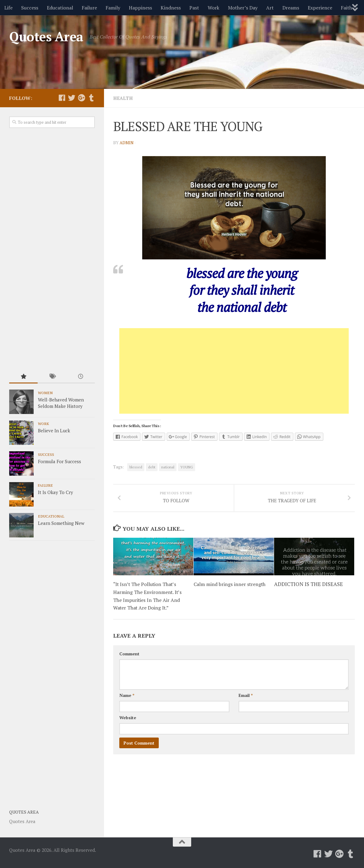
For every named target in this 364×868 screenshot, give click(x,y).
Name (127, 702)
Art (270, 8)
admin (127, 142)
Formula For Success (59, 461)
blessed (136, 467)
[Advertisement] (234, 371)
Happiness (140, 8)
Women (45, 393)
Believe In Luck (54, 430)
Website (128, 725)
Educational (60, 8)
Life (8, 8)
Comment (129, 661)
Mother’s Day (243, 8)
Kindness (171, 8)
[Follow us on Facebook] (62, 98)
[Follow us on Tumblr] (91, 98)
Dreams (291, 8)
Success (30, 8)
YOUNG (187, 467)
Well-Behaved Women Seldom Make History (61, 403)
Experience (320, 8)
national (168, 467)
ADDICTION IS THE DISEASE (308, 591)
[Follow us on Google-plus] (81, 98)
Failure (89, 8)
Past (194, 8)
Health (124, 98)
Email (246, 702)
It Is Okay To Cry (56, 492)
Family (113, 8)
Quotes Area (46, 36)
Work (214, 8)
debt (152, 467)
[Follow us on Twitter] (72, 98)
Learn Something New (61, 523)
